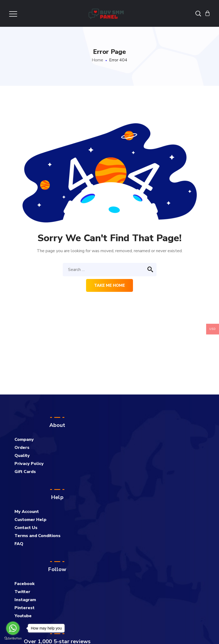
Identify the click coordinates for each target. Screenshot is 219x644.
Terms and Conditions (38, 536)
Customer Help (30, 520)
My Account (27, 512)
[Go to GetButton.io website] (13, 639)
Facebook (25, 584)
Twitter (22, 592)
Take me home (109, 285)
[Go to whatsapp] (13, 628)
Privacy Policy (29, 464)
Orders (22, 448)
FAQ (19, 544)
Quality (22, 456)
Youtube (23, 616)
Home (97, 60)
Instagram (25, 600)
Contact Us (26, 528)
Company (24, 440)
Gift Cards (25, 472)
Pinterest (25, 608)
